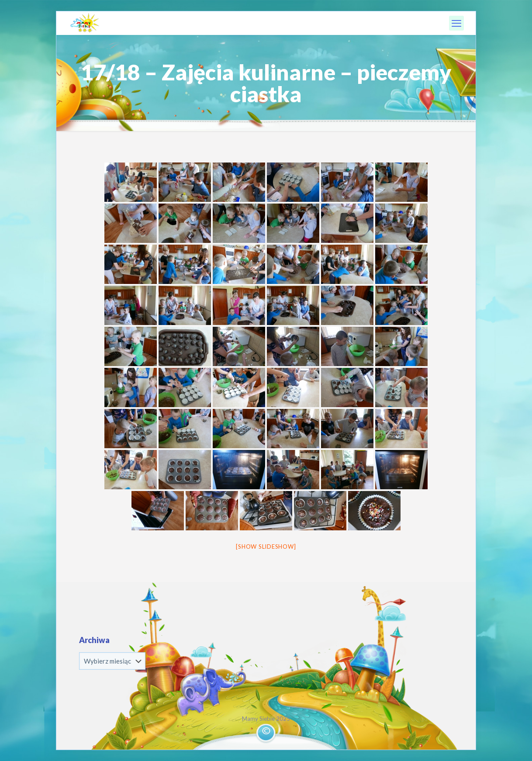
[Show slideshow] (266, 547)
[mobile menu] (456, 23)
